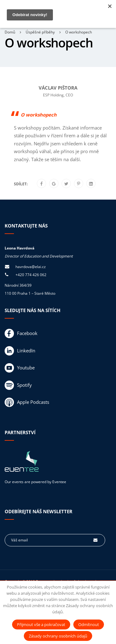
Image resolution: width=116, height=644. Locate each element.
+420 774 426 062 (31, 275)
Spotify (18, 385)
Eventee (59, 482)
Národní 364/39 (18, 285)
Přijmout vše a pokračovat (41, 624)
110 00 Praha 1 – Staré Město (30, 293)
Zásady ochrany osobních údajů (58, 636)
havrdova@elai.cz (31, 267)
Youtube (20, 368)
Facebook (21, 333)
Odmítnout (89, 624)
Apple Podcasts (27, 402)
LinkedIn (20, 351)
